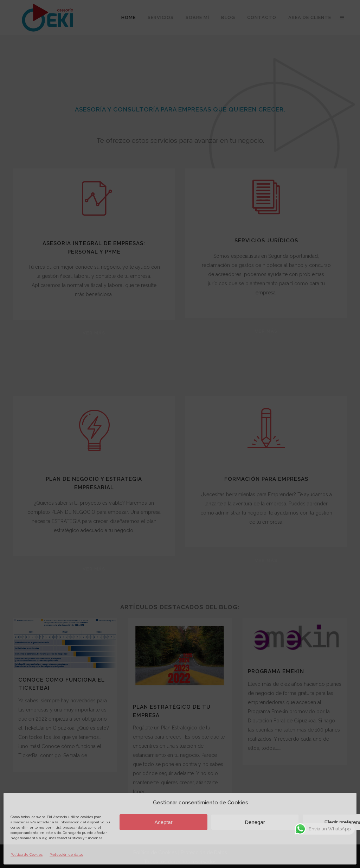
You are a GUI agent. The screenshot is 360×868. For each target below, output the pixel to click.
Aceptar (163, 822)
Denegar (255, 822)
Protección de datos (66, 854)
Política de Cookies (27, 854)
